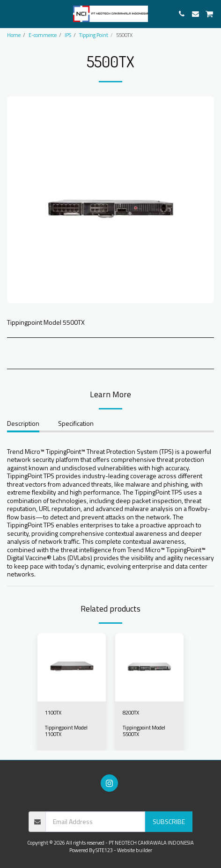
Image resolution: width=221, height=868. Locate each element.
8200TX (131, 713)
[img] (72, 667)
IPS (68, 35)
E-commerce (43, 35)
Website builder (135, 850)
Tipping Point (94, 35)
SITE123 (104, 850)
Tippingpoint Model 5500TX (144, 731)
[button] (10, 13)
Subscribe (169, 821)
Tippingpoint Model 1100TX (66, 731)
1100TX (53, 713)
